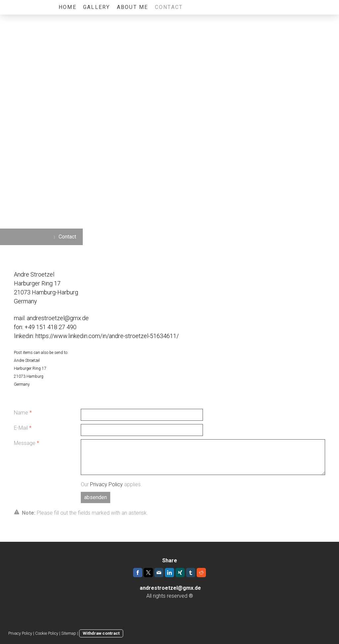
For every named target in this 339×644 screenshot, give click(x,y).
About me (133, 7)
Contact (169, 7)
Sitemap (69, 633)
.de (197, 588)
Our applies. (111, 484)
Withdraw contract (101, 633)
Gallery (97, 7)
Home (68, 7)
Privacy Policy (106, 484)
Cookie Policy (47, 633)
